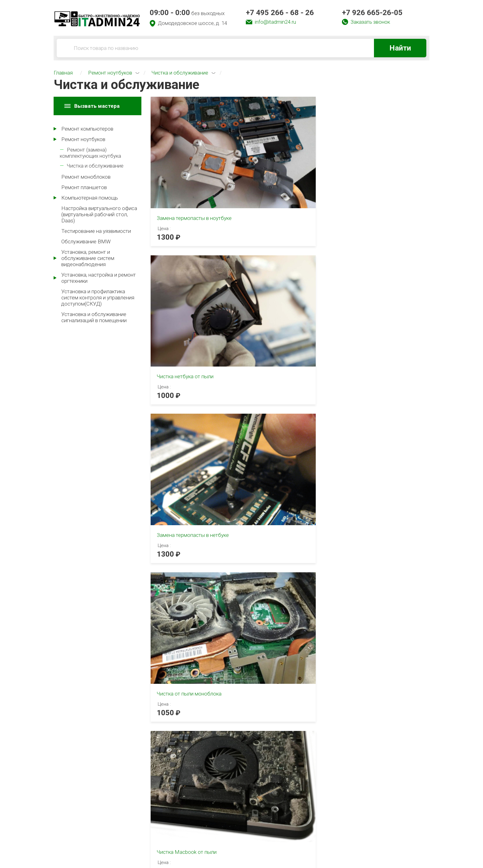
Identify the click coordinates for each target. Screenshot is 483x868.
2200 (262, 297)
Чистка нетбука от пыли (281, 165)
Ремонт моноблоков (86, 177)
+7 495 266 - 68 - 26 (280, 13)
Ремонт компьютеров (87, 129)
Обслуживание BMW (86, 241)
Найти (400, 48)
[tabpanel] (114, 511)
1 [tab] (156, 451)
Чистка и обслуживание (95, 166)
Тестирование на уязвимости (96, 231)
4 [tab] (192, 626)
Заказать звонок (370, 22)
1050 (165, 297)
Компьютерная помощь (90, 198)
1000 (262, 184)
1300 (165, 192)
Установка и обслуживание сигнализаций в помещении (94, 317)
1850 (357, 297)
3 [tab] (185, 626)
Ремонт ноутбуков (83, 139)
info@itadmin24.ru (275, 22)
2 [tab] (177, 626)
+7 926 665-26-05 (372, 13)
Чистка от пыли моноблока (189, 278)
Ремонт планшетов (84, 187)
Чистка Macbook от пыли (283, 278)
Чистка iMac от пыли (373, 278)
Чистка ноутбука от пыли (187, 384)
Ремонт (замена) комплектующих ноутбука (90, 153)
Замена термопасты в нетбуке (385, 165)
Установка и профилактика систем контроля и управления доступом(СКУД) (98, 298)
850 (163, 403)
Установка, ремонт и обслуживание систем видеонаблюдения (88, 258)
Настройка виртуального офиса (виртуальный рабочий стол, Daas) (99, 214)
